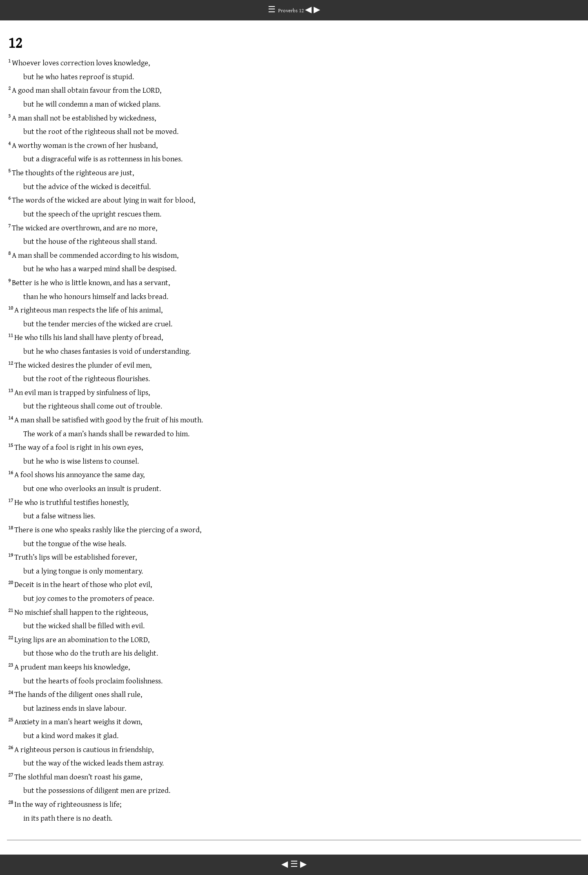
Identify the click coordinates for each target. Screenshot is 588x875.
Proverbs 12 (292, 10)
